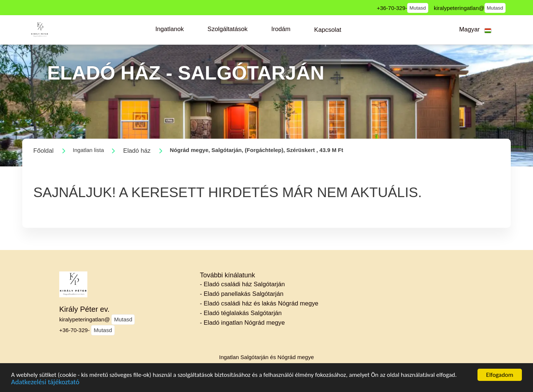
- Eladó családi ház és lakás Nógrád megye (259, 303)
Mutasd (418, 8)
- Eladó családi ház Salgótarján (242, 284)
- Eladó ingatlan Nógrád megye (242, 323)
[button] (170, 29)
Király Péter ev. (84, 309)
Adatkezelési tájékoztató (45, 387)
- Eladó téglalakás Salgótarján (241, 313)
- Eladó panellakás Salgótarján (242, 294)
